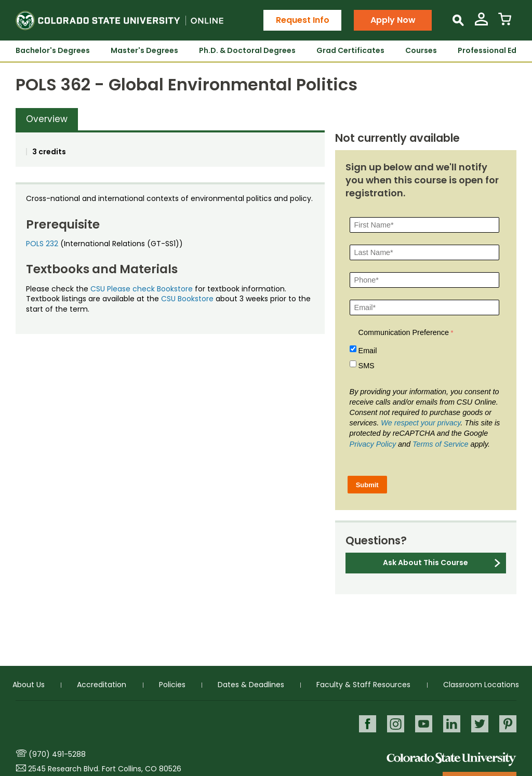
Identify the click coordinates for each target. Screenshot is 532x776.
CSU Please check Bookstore (142, 289)
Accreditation (102, 685)
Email (368, 351)
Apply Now (393, 20)
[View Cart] (505, 23)
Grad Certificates (350, 50)
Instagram (396, 724)
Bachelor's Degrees (53, 50)
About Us (29, 685)
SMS (367, 366)
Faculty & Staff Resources (363, 685)
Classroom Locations (481, 685)
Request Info (303, 20)
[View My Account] (481, 23)
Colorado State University (451, 759)
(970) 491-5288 (57, 754)
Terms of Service (440, 444)
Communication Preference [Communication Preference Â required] (404, 332)
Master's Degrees (144, 50)
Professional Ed (487, 50)
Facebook (368, 724)
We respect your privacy (421, 423)
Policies (172, 685)
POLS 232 (42, 244)
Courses (421, 50)
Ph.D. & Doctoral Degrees (247, 50)
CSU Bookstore (187, 299)
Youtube (424, 724)
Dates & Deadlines (251, 685)
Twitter (480, 724)
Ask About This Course (425, 563)
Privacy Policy (373, 444)
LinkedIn (452, 724)
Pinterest (508, 724)
